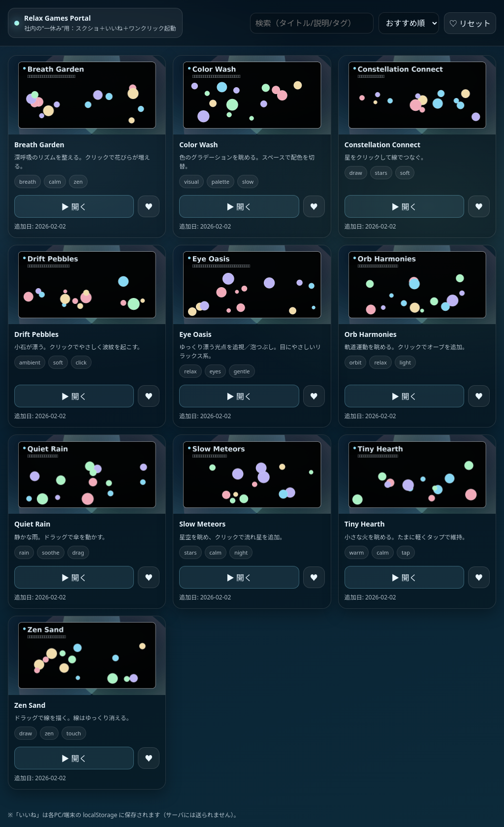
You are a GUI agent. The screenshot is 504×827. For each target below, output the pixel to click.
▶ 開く (74, 207)
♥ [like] (149, 207)
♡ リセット (470, 24)
